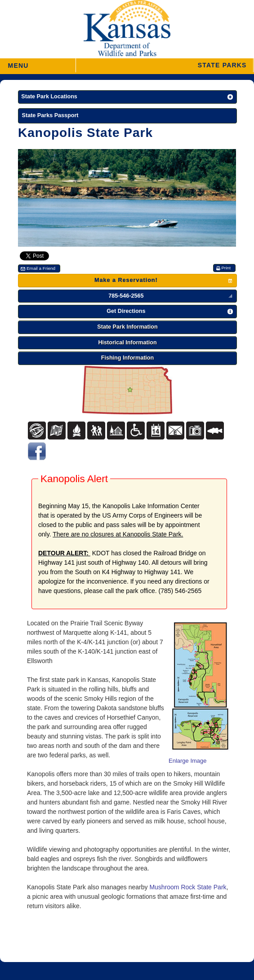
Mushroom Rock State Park (188, 887)
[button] (165, 65)
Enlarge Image (188, 761)
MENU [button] (18, 63)
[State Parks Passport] (127, 116)
